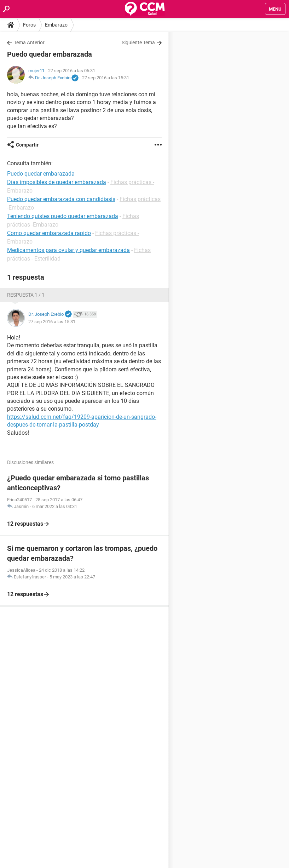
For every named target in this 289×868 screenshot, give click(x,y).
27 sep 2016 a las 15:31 (106, 78)
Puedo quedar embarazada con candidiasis (61, 199)
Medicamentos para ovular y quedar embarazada (68, 250)
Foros (29, 25)
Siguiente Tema (138, 42)
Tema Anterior (29, 42)
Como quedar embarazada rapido (49, 233)
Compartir (27, 145)
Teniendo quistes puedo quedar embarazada (63, 216)
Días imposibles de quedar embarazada (57, 182)
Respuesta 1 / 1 (26, 295)
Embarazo (56, 25)
